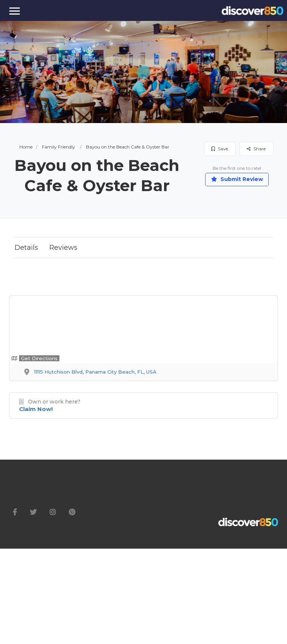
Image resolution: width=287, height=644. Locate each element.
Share (256, 149)
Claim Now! (36, 409)
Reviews (63, 248)
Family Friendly (58, 147)
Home (26, 147)
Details (26, 248)
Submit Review (237, 179)
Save (220, 149)
